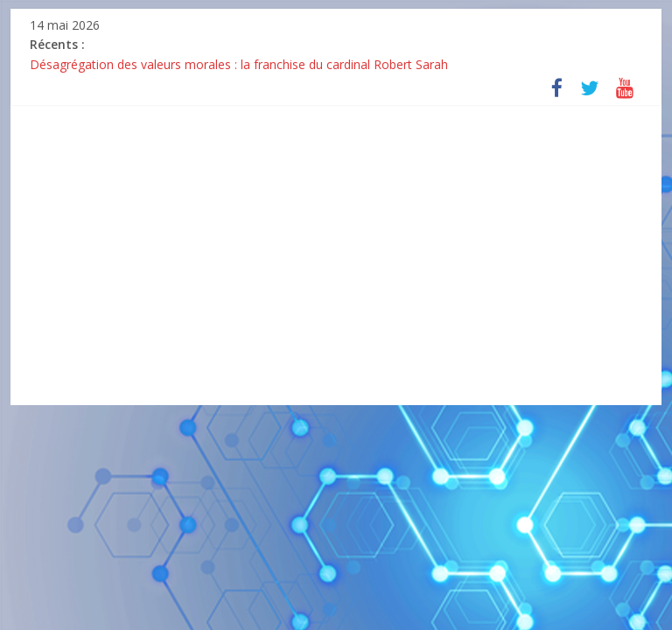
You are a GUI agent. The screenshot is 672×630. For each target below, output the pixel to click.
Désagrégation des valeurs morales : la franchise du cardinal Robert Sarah (239, 64)
